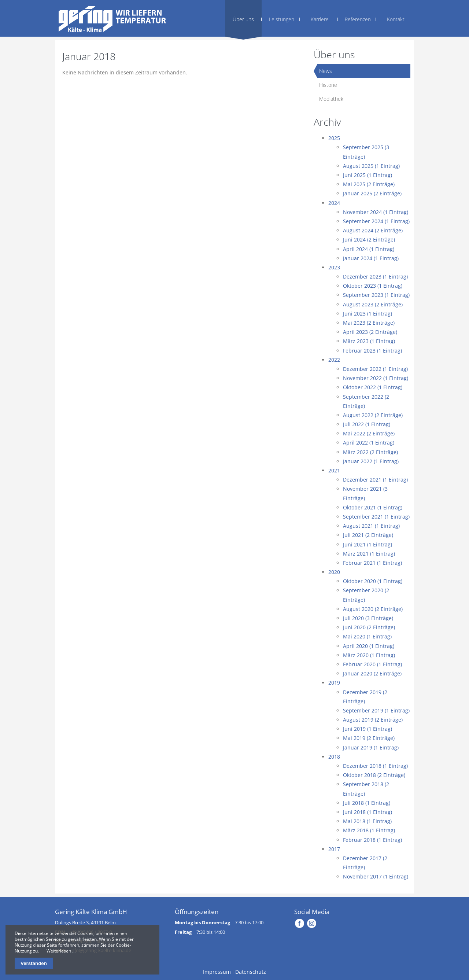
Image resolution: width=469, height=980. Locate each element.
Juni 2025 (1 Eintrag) (368, 175)
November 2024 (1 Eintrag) (376, 212)
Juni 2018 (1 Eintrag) (368, 812)
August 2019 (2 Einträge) (373, 720)
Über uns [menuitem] (243, 19)
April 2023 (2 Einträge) (370, 332)
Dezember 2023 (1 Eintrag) (375, 277)
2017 (334, 849)
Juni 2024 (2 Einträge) (369, 240)
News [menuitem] (326, 71)
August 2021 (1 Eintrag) (371, 526)
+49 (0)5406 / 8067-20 (91, 941)
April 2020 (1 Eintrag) (369, 646)
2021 (334, 470)
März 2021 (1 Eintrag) (369, 554)
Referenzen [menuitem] (358, 19)
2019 (334, 683)
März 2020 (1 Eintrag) (369, 655)
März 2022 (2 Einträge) (370, 452)
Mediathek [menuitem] (331, 99)
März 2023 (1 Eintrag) (369, 341)
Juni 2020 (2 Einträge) (369, 627)
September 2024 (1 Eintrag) (376, 221)
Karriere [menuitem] (320, 19)
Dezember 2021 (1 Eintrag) (375, 480)
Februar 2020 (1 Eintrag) (372, 664)
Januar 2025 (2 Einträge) (372, 193)
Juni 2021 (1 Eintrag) (368, 544)
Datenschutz (251, 972)
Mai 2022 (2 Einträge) (369, 433)
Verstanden (34, 963)
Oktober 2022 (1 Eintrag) (373, 387)
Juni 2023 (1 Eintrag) (368, 314)
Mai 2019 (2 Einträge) (369, 738)
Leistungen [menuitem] (282, 19)
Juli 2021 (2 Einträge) (368, 535)
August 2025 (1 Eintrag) (371, 166)
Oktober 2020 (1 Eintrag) (373, 581)
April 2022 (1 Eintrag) (369, 443)
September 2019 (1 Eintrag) (376, 710)
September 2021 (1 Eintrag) (376, 517)
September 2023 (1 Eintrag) (376, 295)
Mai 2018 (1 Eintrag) (367, 821)
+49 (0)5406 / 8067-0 (90, 932)
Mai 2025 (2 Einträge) (369, 184)
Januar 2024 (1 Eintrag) (371, 258)
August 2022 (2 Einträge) (373, 415)
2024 (334, 203)
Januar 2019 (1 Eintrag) (371, 747)
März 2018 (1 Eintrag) (369, 830)
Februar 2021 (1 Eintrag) (372, 563)
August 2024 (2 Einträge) (373, 230)
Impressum (217, 972)
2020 (334, 572)
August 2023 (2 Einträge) (373, 304)
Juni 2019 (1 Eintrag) (368, 729)
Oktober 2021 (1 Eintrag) (373, 507)
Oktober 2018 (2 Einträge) (374, 775)
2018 (334, 757)
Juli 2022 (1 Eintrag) (367, 424)
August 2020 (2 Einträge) (373, 609)
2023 (334, 267)
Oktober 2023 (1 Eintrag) (373, 286)
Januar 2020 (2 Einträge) (372, 673)
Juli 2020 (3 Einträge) (368, 618)
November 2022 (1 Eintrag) (376, 378)
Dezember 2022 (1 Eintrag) (375, 369)
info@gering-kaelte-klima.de (101, 950)
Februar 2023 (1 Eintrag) (372, 351)
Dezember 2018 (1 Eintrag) (375, 766)
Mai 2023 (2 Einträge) (369, 323)
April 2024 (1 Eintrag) (369, 249)
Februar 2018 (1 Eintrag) (372, 840)
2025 (334, 138)
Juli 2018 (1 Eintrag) (367, 803)
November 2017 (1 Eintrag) (376, 876)
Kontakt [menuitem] (396, 19)
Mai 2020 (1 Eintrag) (367, 636)
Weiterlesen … (61, 951)
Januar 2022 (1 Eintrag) (371, 461)
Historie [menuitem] (328, 85)
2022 (334, 360)
